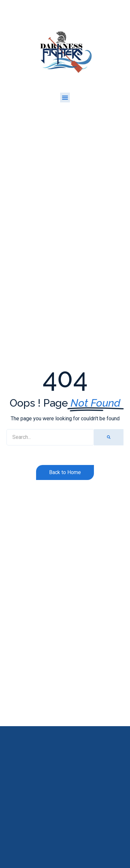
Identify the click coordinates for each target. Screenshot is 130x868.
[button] (65, 97)
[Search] (109, 437)
